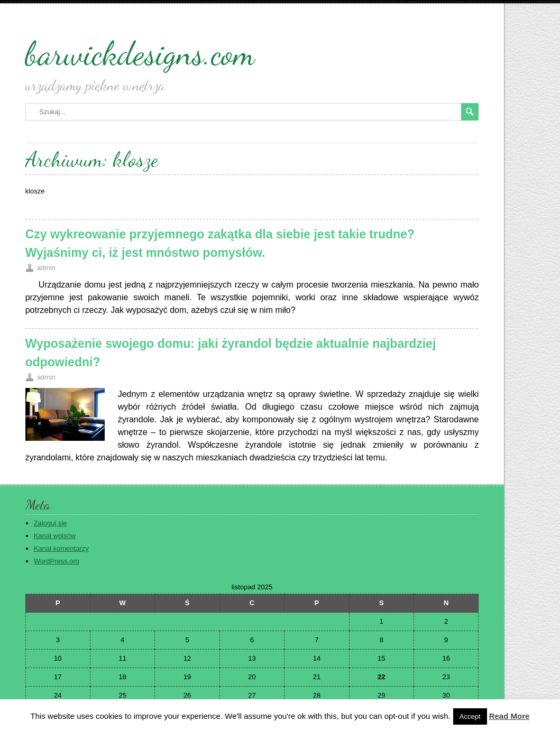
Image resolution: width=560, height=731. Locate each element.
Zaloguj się (51, 523)
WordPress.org (57, 561)
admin (46, 268)
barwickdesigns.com (140, 53)
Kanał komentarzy (61, 548)
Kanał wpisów (55, 536)
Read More (509, 716)
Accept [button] (470, 716)
